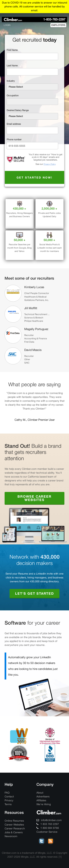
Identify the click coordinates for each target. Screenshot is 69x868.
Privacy (9, 800)
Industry (11, 81)
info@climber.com (49, 820)
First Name (12, 50)
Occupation (13, 95)
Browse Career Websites (34, 498)
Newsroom (11, 836)
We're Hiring (44, 804)
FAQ (7, 793)
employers (58, 25)
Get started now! (35, 177)
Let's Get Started (34, 593)
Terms (8, 804)
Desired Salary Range (18, 110)
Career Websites (14, 825)
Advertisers (43, 796)
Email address (14, 124)
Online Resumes (14, 821)
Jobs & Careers (14, 832)
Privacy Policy (50, 164)
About (40, 793)
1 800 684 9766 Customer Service (48, 830)
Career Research (15, 828)
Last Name (12, 66)
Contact (9, 796)
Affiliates (41, 800)
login (7, 25)
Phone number (14, 139)
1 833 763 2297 (48, 824)
